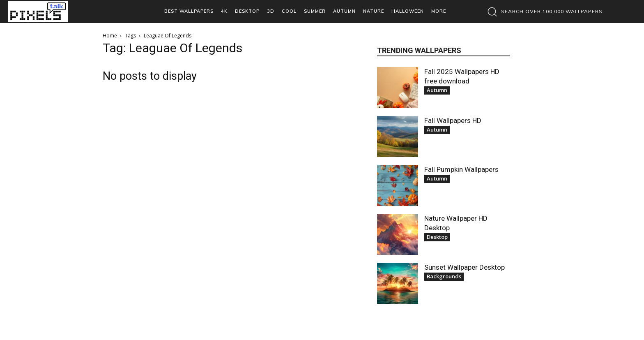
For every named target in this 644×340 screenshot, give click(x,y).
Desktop (437, 237)
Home (110, 36)
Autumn (437, 90)
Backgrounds (444, 276)
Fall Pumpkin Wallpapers (461, 169)
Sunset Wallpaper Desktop (465, 267)
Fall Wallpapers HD (453, 120)
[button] (543, 12)
